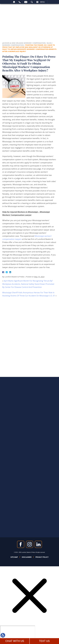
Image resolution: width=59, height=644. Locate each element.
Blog (49, 43)
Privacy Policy (42, 557)
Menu (42, 2)
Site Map (14, 557)
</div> (18, 635)
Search (32, 2)
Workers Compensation (13, 45)
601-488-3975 (38, 23)
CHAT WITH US (15, 641)
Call (20, 2)
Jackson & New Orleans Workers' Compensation (24, 43)
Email (26, 2)
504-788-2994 (21, 23)
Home (14, 2)
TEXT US (44, 641)
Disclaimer (27, 557)
